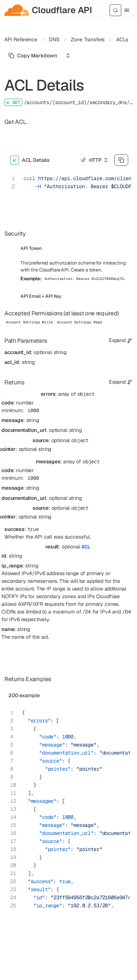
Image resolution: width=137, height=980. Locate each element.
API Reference (21, 39)
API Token (31, 248)
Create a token (86, 270)
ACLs (122, 39)
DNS (54, 39)
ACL (86, 547)
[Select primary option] (33, 56)
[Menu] (127, 10)
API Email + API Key (41, 296)
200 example (24, 695)
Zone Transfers (88, 39)
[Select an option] (68, 56)
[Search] (115, 10)
